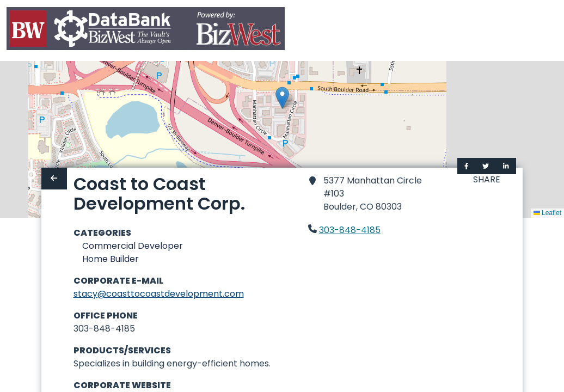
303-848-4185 (350, 230)
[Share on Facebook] (467, 166)
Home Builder (111, 259)
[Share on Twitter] (486, 166)
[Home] (146, 31)
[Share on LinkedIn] (506, 166)
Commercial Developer (133, 246)
